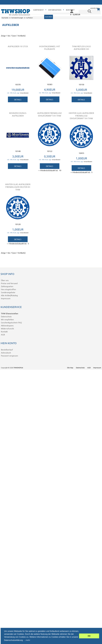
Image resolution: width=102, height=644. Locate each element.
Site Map (70, 368)
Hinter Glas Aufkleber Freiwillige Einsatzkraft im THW (81, 116)
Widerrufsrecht (7, 328)
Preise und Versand (9, 283)
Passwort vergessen (9, 356)
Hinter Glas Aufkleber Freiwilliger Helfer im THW (18, 187)
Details (18, 99)
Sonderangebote (8, 292)
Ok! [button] (89, 636)
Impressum (6, 298)
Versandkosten (24, 93)
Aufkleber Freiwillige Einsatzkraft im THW (50, 114)
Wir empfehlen (7, 319)
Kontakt (4, 331)
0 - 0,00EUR (75, 14)
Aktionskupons (7, 325)
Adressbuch (6, 353)
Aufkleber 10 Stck (18, 46)
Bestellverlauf (7, 350)
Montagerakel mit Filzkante (50, 48)
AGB (3, 334)
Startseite (5, 18)
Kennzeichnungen (17, 18)
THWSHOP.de (18, 368)
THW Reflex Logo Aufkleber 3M (81, 48)
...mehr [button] (27, 640)
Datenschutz (6, 316)
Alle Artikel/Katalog (9, 295)
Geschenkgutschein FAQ (11, 322)
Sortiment (38, 10)
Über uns (5, 280)
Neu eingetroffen (8, 289)
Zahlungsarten (7, 286)
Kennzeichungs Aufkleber (18, 114)
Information (55, 10)
